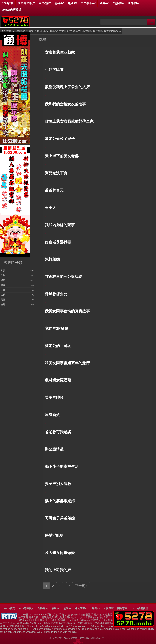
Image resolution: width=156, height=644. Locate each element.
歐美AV (104, 3)
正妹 (3, 290)
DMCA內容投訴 (12, 10)
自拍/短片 (45, 3)
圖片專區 (133, 3)
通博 (78, 640)
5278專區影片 (26, 3)
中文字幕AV (88, 3)
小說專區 (118, 3)
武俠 (3, 295)
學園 (3, 285)
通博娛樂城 (78, 643)
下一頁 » (81, 586)
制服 (3, 275)
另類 (3, 280)
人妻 (3, 270)
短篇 (3, 305)
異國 (3, 300)
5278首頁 (8, 3)
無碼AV (72, 3)
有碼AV (59, 3)
